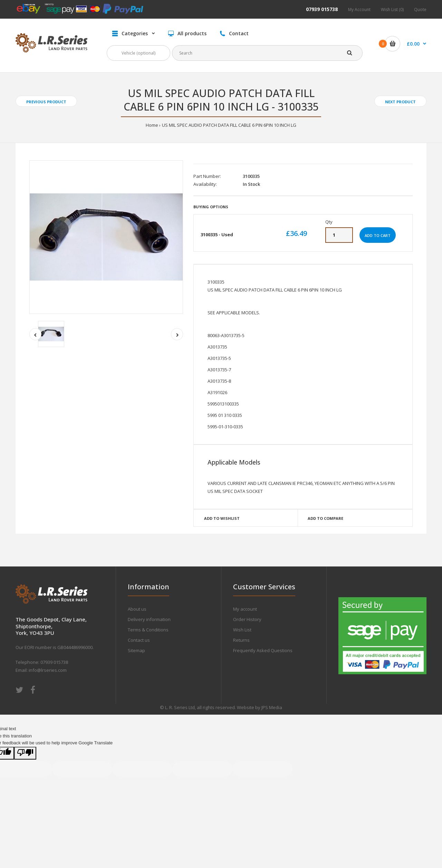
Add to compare (325, 518)
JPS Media (272, 707)
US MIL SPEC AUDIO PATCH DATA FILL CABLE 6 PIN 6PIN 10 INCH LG (229, 125)
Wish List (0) (392, 9)
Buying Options (211, 207)
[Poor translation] (25, 753)
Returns (241, 640)
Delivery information (149, 619)
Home (152, 125)
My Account (359, 9)
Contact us (139, 640)
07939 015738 (322, 9)
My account (245, 609)
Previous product (46, 102)
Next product (400, 102)
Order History (247, 619)
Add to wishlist (222, 518)
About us (137, 609)
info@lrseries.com (48, 670)
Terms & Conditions (148, 630)
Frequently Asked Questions (263, 650)
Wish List (242, 630)
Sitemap (136, 650)
